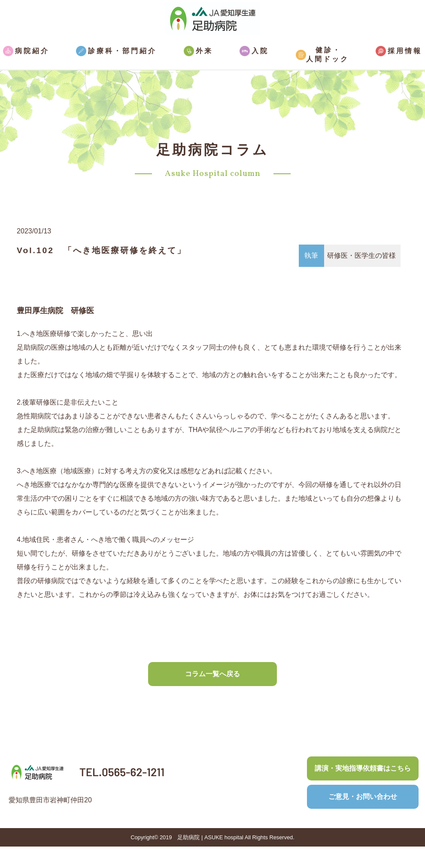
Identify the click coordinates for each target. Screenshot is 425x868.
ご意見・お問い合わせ (363, 797)
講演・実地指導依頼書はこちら (363, 768)
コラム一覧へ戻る (212, 674)
